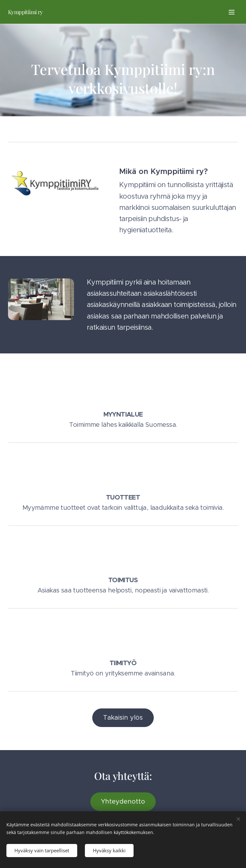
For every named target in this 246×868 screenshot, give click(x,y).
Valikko (232, 12)
